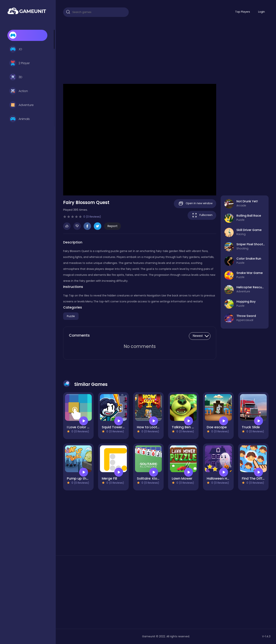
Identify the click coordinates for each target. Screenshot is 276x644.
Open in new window (195, 204)
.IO (16, 49)
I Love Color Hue (80, 427)
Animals (20, 119)
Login (262, 12)
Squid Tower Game (118, 427)
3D (16, 77)
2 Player (20, 63)
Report (112, 226)
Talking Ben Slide (186, 427)
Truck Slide (251, 427)
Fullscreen (202, 215)
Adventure (21, 105)
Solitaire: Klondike (151, 478)
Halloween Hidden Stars (226, 478)
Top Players (243, 12)
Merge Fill (109, 478)
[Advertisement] (166, 50)
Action (19, 91)
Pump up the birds (82, 478)
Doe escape (217, 427)
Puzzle (71, 316)
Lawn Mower (182, 478)
